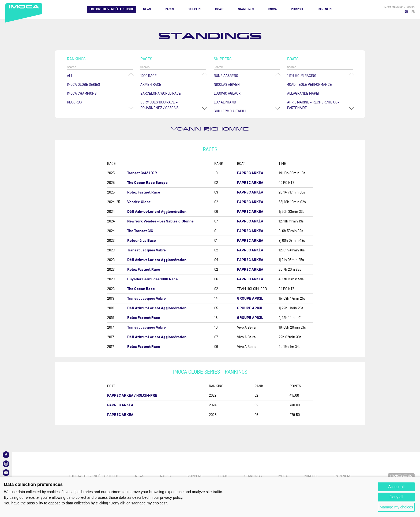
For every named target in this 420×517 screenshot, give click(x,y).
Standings (246, 9)
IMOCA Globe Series (83, 85)
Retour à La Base (142, 241)
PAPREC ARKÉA (250, 173)
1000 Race (149, 76)
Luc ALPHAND (225, 102)
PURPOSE (297, 9)
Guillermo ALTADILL (230, 111)
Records (74, 102)
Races (169, 9)
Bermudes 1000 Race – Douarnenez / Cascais (159, 105)
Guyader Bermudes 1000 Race (153, 279)
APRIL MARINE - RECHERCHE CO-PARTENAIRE (313, 105)
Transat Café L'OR (142, 173)
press (411, 7)
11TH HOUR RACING (302, 76)
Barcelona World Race (161, 93)
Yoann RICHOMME (210, 129)
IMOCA (272, 9)
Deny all (396, 497)
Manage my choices (396, 507)
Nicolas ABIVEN (227, 85)
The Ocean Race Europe (147, 183)
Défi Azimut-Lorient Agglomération (157, 212)
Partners (325, 9)
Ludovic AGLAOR (227, 93)
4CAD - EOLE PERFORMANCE (310, 85)
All (70, 76)
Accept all (396, 487)
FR (413, 12)
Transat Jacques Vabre (147, 250)
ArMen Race (151, 85)
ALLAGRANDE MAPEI (303, 93)
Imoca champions (82, 93)
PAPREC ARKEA (250, 269)
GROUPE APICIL (250, 298)
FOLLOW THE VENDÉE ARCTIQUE (112, 9)
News (147, 9)
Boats (220, 9)
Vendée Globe (139, 202)
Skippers (194, 9)
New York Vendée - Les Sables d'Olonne (160, 221)
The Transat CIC (140, 231)
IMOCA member (393, 7)
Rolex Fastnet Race (144, 192)
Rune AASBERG (226, 76)
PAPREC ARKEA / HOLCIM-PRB (132, 395)
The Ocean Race (141, 289)
